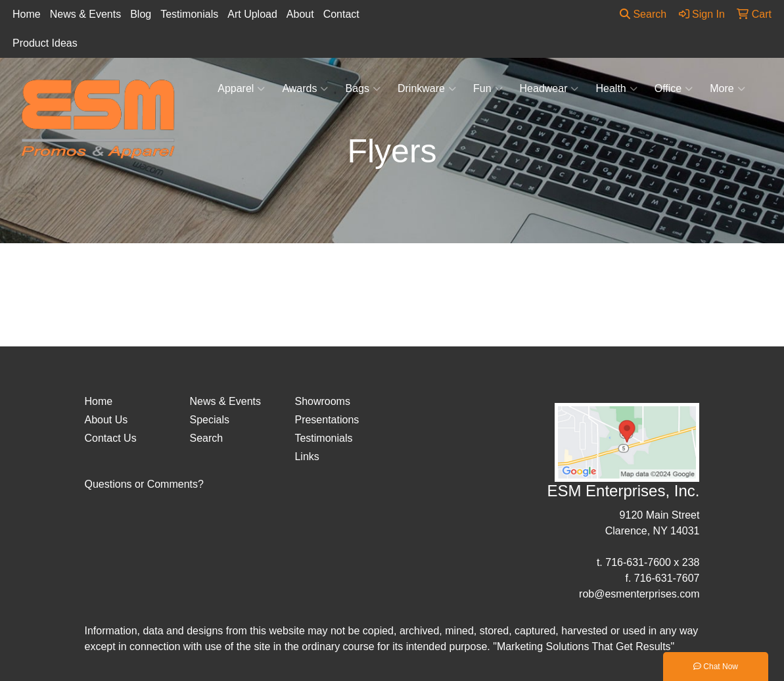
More (727, 89)
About (300, 14)
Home (27, 14)
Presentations (327, 420)
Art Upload (252, 14)
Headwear (549, 89)
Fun (488, 89)
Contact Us (111, 438)
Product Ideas (45, 43)
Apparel (241, 89)
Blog (141, 14)
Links (307, 457)
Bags (362, 89)
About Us (106, 420)
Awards (305, 89)
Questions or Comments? (144, 484)
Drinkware (427, 89)
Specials (209, 420)
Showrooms (322, 401)
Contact (341, 14)
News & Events (85, 14)
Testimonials (189, 14)
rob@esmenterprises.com (639, 594)
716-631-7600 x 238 (652, 562)
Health (616, 89)
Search (643, 14)
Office (674, 89)
